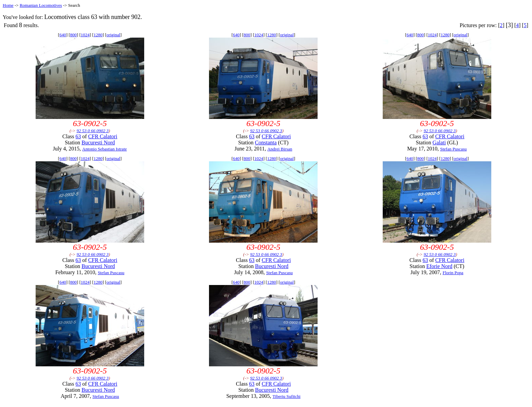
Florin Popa (453, 273)
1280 (98, 35)
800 (74, 35)
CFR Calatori (103, 136)
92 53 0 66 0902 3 (93, 131)
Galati (439, 143)
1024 (85, 35)
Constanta (266, 143)
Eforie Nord (439, 266)
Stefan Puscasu (453, 149)
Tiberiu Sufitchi (286, 396)
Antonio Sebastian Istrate (104, 149)
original (113, 35)
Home (8, 5)
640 (63, 35)
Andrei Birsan (280, 149)
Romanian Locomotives (41, 5)
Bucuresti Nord (98, 143)
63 (78, 136)
